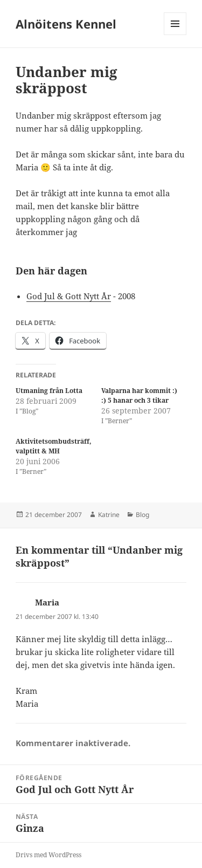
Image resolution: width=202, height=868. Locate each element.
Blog (142, 515)
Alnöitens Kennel (66, 24)
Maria (47, 602)
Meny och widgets (175, 35)
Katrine (109, 515)
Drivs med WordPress (48, 855)
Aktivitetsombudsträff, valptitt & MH (54, 446)
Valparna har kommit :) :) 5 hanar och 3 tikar (139, 395)
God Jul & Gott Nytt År (69, 296)
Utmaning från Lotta (49, 391)
